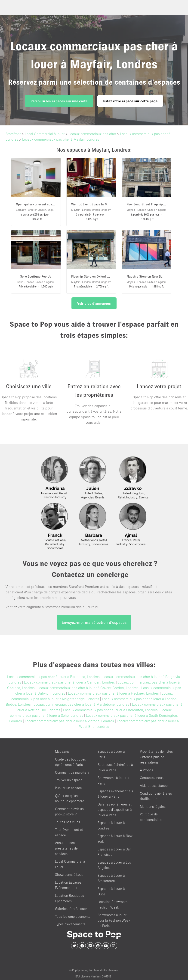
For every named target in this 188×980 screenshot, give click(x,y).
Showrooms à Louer (70, 875)
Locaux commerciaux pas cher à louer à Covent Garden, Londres (88, 688)
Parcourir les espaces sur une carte (59, 101)
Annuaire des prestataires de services (66, 848)
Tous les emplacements (73, 916)
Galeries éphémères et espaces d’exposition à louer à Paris (115, 810)
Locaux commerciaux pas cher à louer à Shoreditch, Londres (110, 710)
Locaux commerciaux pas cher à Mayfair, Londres (61, 139)
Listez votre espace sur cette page (130, 101)
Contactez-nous (152, 778)
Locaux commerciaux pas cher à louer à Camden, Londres (69, 682)
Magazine (62, 751)
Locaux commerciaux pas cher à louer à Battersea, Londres (53, 677)
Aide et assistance (154, 786)
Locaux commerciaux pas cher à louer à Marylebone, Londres (81, 704)
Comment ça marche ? (72, 772)
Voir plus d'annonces (94, 303)
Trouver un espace (69, 780)
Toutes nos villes (68, 822)
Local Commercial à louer (45, 134)
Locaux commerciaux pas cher (92, 134)
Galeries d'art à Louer (71, 909)
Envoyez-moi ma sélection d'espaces (94, 622)
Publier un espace (68, 788)
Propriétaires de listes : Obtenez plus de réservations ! (157, 757)
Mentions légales (153, 807)
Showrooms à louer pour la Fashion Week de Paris (114, 920)
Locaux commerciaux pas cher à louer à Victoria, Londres (69, 721)
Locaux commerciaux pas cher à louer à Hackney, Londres (113, 693)
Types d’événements (70, 924)
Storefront (13, 134)
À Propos (146, 770)
